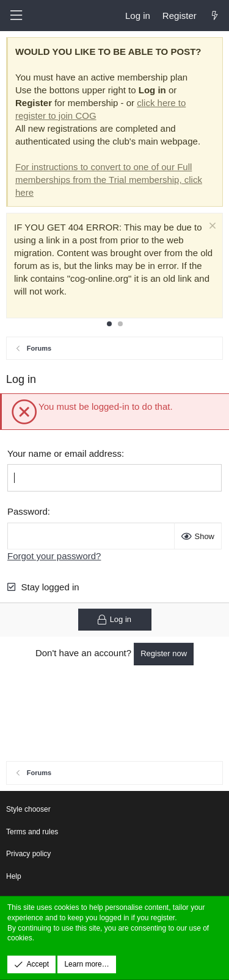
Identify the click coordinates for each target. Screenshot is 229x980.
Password (27, 511)
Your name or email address (64, 453)
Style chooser (28, 809)
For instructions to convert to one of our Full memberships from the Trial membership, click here (109, 180)
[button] (16, 16)
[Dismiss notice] (211, 227)
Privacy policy (28, 854)
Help (14, 876)
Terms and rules (32, 832)
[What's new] (215, 16)
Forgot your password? (54, 556)
